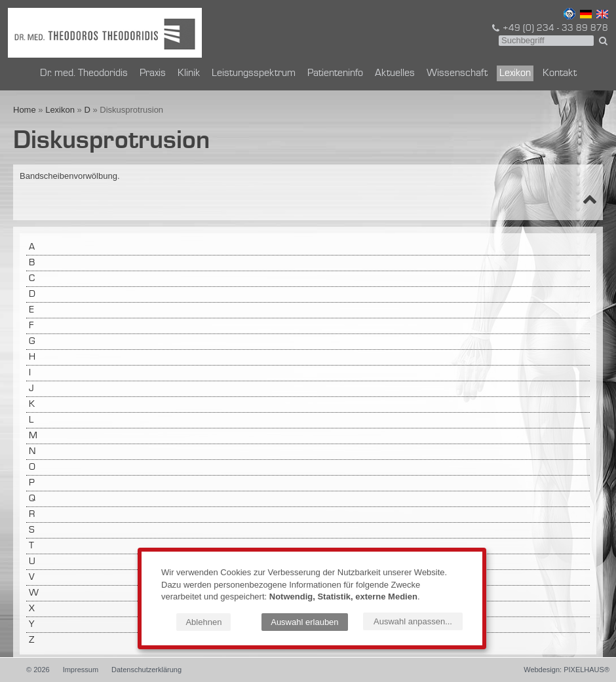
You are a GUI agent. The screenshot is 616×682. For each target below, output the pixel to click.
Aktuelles (395, 73)
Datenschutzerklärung (146, 670)
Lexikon (515, 73)
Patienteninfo (335, 73)
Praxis (153, 73)
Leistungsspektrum (254, 73)
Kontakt (560, 73)
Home (25, 110)
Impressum (81, 670)
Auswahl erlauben (304, 622)
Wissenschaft (457, 73)
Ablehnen (203, 622)
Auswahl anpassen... (413, 621)
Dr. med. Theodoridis (84, 73)
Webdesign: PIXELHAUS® (567, 670)
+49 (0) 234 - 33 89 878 (549, 28)
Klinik (189, 73)
